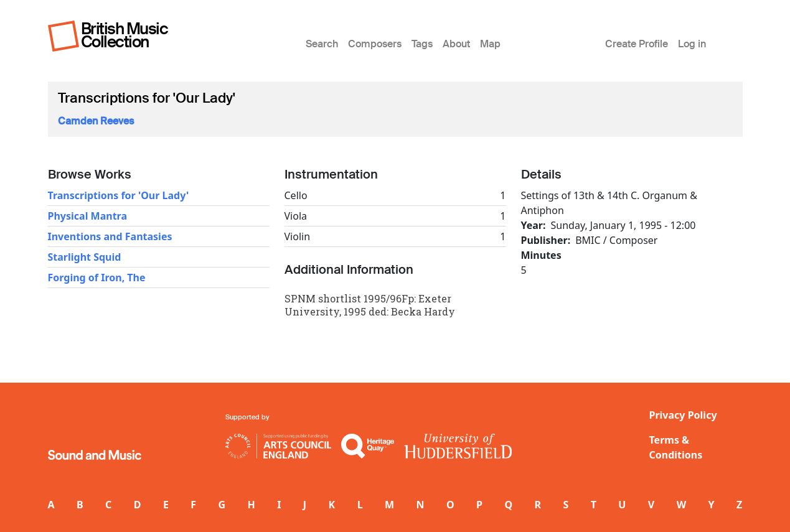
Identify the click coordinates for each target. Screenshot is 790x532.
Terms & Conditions (676, 447)
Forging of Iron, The (97, 278)
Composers (375, 44)
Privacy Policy (683, 415)
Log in (692, 44)
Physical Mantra (88, 216)
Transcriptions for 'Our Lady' (119, 195)
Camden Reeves (96, 121)
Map (490, 44)
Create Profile (637, 44)
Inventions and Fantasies (110, 236)
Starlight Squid (85, 257)
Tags (422, 44)
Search (322, 44)
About (456, 44)
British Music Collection (125, 35)
